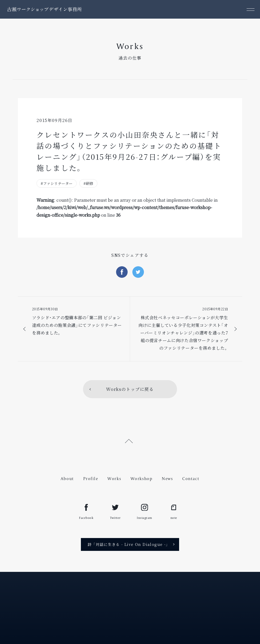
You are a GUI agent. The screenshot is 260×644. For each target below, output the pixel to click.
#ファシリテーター (57, 183)
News (167, 479)
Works (114, 479)
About (67, 479)
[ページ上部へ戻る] (130, 440)
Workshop (142, 479)
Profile (91, 479)
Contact (191, 479)
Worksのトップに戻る (130, 389)
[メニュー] (251, 9)
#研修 (88, 183)
